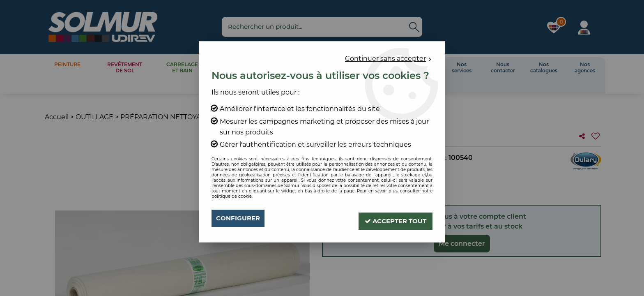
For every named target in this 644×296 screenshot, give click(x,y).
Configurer (239, 218)
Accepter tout (392, 218)
